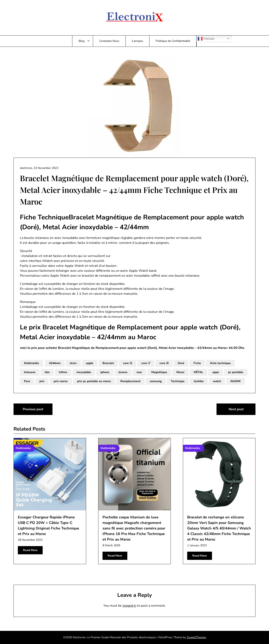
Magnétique (159, 372)
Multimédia (31, 363)
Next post (236, 409)
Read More (30, 550)
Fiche (197, 363)
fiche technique (220, 363)
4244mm (55, 363)
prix (42, 381)
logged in (129, 606)
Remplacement (130, 381)
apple (90, 363)
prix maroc (61, 381)
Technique (178, 381)
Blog (81, 41)
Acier (73, 363)
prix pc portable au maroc (94, 381)
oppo (216, 372)
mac (139, 372)
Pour (27, 381)
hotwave (30, 372)
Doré (181, 363)
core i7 (146, 363)
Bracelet (108, 363)
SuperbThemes (196, 637)
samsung (156, 381)
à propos (137, 41)
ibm (47, 372)
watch (217, 381)
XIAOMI (235, 381)
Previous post (33, 409)
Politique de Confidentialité (173, 41)
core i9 (164, 363)
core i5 (128, 363)
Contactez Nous (109, 41)
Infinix (63, 372)
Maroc (180, 372)
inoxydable (84, 372)
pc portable (236, 372)
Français (206, 39)
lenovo (123, 372)
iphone (105, 372)
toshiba (199, 381)
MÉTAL (198, 372)
